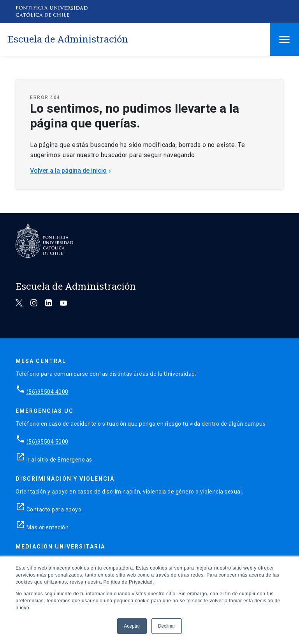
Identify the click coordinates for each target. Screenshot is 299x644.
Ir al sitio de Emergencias (59, 460)
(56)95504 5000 (47, 442)
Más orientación (48, 527)
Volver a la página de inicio (71, 171)
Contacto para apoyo (54, 510)
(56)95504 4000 (47, 392)
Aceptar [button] (132, 626)
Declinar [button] (167, 626)
